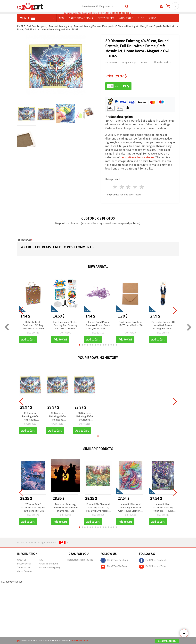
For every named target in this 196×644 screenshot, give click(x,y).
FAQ (41, 560)
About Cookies (25, 571)
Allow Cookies (167, 641)
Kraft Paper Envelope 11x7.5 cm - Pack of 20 (131, 324)
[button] (80, 345)
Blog (141, 18)
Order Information (49, 564)
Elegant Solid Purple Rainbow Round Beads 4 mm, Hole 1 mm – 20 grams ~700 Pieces (98, 325)
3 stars (128, 187)
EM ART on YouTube (114, 567)
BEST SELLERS (106, 18)
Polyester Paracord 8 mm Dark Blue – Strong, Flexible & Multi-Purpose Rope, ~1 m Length (163, 325)
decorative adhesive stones (137, 157)
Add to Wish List (163, 62)
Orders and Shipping (50, 567)
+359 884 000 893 (121, 13)
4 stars (135, 187)
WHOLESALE (126, 18)
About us (22, 560)
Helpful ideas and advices (80, 560)
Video (153, 18)
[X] (19, 640)
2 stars (122, 187)
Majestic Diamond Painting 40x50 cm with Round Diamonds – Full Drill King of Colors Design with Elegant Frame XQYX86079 (131, 508)
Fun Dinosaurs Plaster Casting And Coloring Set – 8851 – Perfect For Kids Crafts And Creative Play (65, 325)
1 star (115, 187)
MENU (27, 18)
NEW (62, 18)
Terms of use (24, 567)
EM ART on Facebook (114, 560)
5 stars (142, 187)
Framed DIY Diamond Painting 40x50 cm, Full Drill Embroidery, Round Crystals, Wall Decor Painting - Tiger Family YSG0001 (98, 508)
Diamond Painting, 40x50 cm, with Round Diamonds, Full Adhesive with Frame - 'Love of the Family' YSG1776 (65, 508)
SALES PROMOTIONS (81, 18)
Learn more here (79, 640)
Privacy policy (24, 564)
